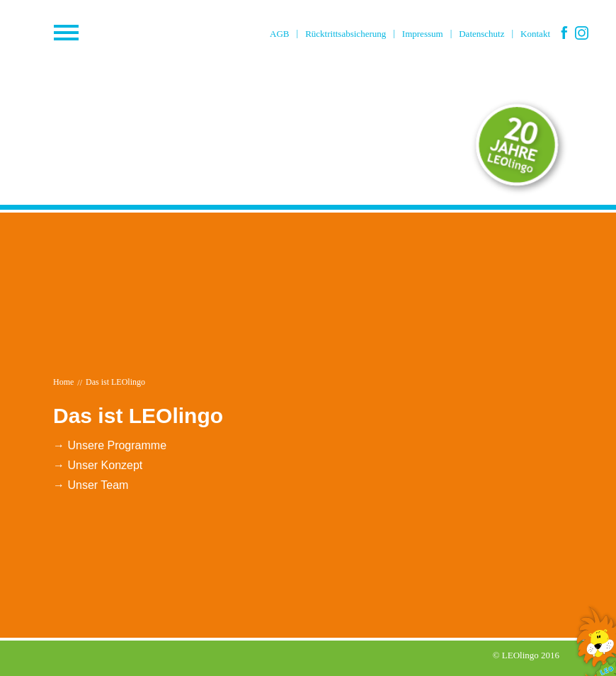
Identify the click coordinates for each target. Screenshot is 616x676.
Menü (99, 33)
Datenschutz (481, 34)
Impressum (423, 34)
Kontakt (535, 34)
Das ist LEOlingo (115, 382)
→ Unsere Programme (110, 445)
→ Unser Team (91, 485)
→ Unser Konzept (98, 465)
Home (63, 382)
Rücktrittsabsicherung (346, 34)
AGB (279, 34)
